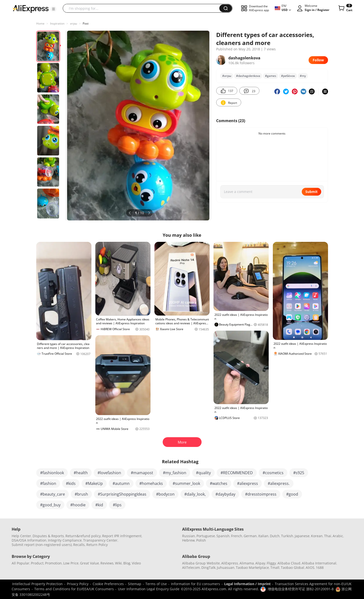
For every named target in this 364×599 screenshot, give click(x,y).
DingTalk (208, 567)
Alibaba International (319, 563)
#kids (71, 483)
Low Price (71, 563)
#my (303, 76)
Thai (328, 536)
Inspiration (57, 23)
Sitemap (135, 584)
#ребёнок (288, 76)
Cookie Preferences (108, 584)
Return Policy (97, 545)
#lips (117, 505)
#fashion (48, 483)
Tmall (275, 567)
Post (86, 23)
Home (40, 23)
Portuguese (206, 536)
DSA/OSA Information (29, 540)
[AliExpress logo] (31, 9)
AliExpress (230, 563)
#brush (81, 494)
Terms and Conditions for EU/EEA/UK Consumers (74, 589)
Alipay (260, 563)
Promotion (53, 563)
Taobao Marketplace (252, 567)
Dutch (275, 536)
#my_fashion (175, 473)
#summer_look (186, 483)
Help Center (21, 536)
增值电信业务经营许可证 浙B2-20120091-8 (301, 589)
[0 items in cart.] (345, 8)
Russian (189, 536)
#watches (219, 483)
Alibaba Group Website (201, 563)
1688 (320, 567)
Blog (127, 563)
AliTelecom (191, 567)
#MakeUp (94, 483)
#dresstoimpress (261, 494)
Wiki (118, 563)
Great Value (89, 563)
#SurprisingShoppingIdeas (122, 494)
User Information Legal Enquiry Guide (149, 589)
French (237, 536)
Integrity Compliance (65, 540)
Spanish (223, 536)
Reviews (107, 563)
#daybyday (225, 494)
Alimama (247, 563)
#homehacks (151, 483)
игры (74, 23)
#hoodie (78, 505)
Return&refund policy (83, 536)
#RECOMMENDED (237, 473)
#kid (99, 505)
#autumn (121, 483)
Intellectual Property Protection (37, 584)
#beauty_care (53, 494)
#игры (227, 76)
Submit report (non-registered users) (42, 545)
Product (37, 563)
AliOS (310, 567)
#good (292, 494)
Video (136, 563)
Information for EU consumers (195, 584)
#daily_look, (195, 494)
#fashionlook (52, 473)
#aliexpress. (279, 483)
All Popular (21, 563)
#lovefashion (109, 473)
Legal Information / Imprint (247, 584)
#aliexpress (248, 483)
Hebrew (188, 540)
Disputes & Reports (48, 536)
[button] (53, 9)
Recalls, (79, 545)
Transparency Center (100, 540)
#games (271, 76)
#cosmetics (273, 473)
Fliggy (271, 563)
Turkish (287, 536)
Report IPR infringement (122, 536)
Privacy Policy (78, 584)
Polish (201, 540)
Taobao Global (293, 567)
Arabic (338, 536)
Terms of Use (156, 584)
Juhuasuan (226, 567)
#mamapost (142, 473)
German (250, 536)
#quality (203, 473)
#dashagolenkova (248, 76)
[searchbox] (143, 8)
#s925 (299, 473)
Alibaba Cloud (289, 563)
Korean (317, 536)
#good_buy (50, 505)
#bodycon (165, 494)
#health (81, 473)
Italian (263, 536)
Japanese (302, 536)
